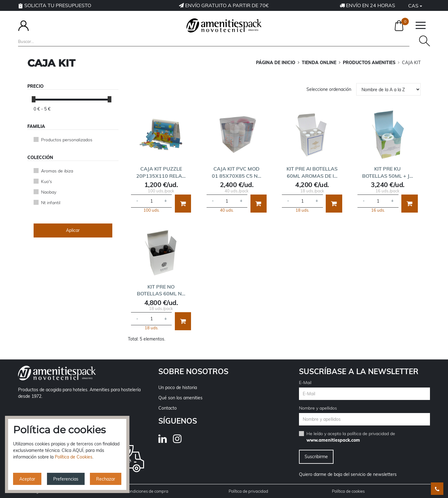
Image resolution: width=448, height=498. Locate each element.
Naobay (49, 192)
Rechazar (106, 479)
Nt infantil (51, 203)
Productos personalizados (67, 140)
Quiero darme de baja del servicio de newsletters (348, 474)
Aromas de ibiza (57, 171)
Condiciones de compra (147, 491)
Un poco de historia (178, 388)
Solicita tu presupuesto (55, 5)
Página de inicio (276, 63)
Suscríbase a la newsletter (359, 371)
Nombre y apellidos (318, 408)
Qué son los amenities (180, 398)
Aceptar (27, 479)
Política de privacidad (248, 491)
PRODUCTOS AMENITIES (369, 63)
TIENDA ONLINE (319, 63)
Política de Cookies (74, 457)
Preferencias (66, 479)
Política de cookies (348, 491)
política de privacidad (368, 434)
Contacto (168, 408)
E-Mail (305, 383)
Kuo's (47, 181)
